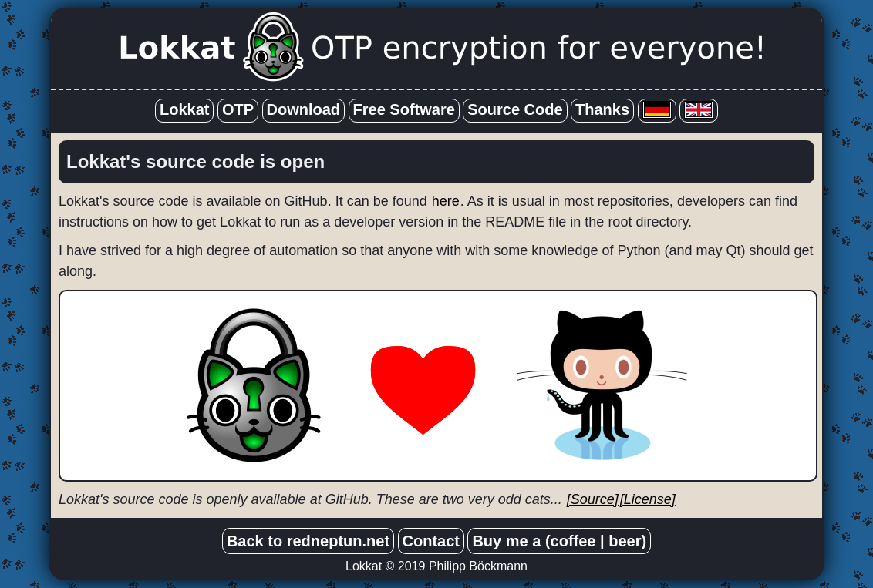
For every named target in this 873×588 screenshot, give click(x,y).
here (446, 201)
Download (304, 109)
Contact (431, 541)
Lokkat (184, 109)
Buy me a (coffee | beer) (559, 541)
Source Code (515, 109)
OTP (238, 109)
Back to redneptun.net (308, 541)
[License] (648, 499)
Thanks (602, 109)
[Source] (593, 499)
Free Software (404, 109)
